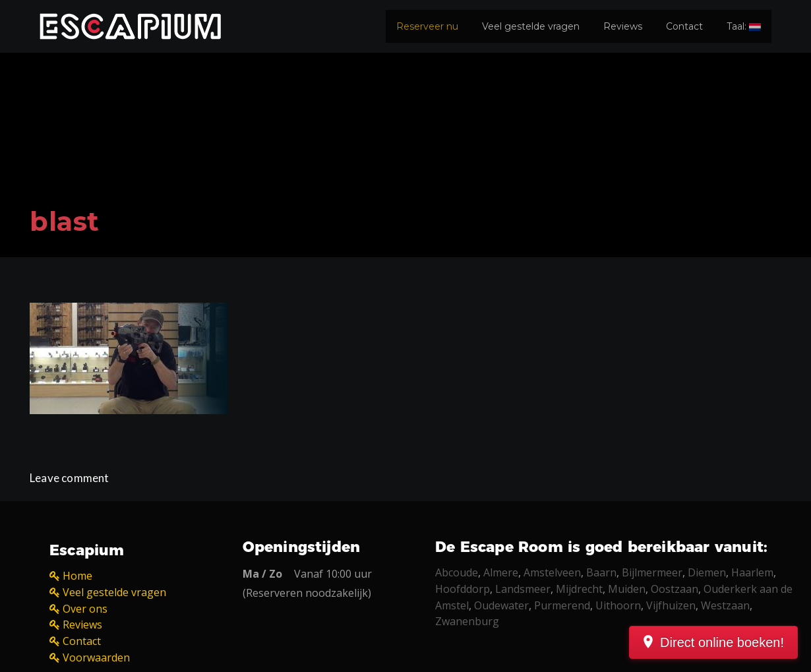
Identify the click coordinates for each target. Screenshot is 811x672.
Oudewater (501, 605)
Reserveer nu (427, 26)
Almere (501, 572)
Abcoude (457, 572)
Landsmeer (523, 589)
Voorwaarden (96, 657)
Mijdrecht (579, 589)
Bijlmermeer (652, 572)
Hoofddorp (463, 589)
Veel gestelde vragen (531, 26)
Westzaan (725, 605)
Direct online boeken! (722, 642)
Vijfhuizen (671, 605)
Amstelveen (552, 572)
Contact (684, 26)
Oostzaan (675, 589)
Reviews (623, 26)
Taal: (744, 26)
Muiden (627, 589)
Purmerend (562, 605)
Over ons (85, 609)
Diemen (707, 572)
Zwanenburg (467, 621)
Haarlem (752, 572)
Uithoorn (618, 605)
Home (77, 576)
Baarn (601, 572)
